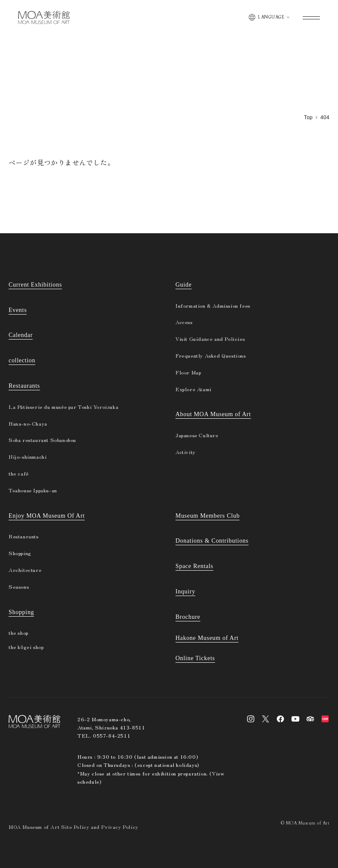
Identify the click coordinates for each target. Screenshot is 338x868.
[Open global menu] (311, 17)
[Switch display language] (269, 17)
